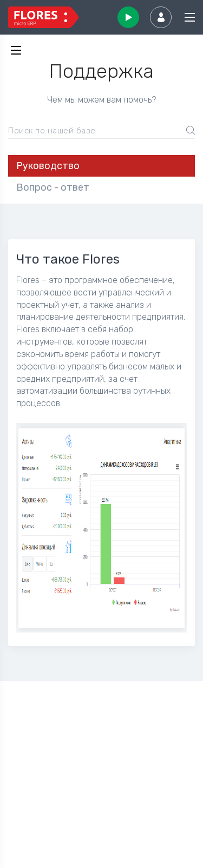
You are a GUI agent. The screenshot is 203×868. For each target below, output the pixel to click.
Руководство (48, 166)
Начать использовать (128, 17)
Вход (161, 17)
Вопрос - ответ (53, 187)
